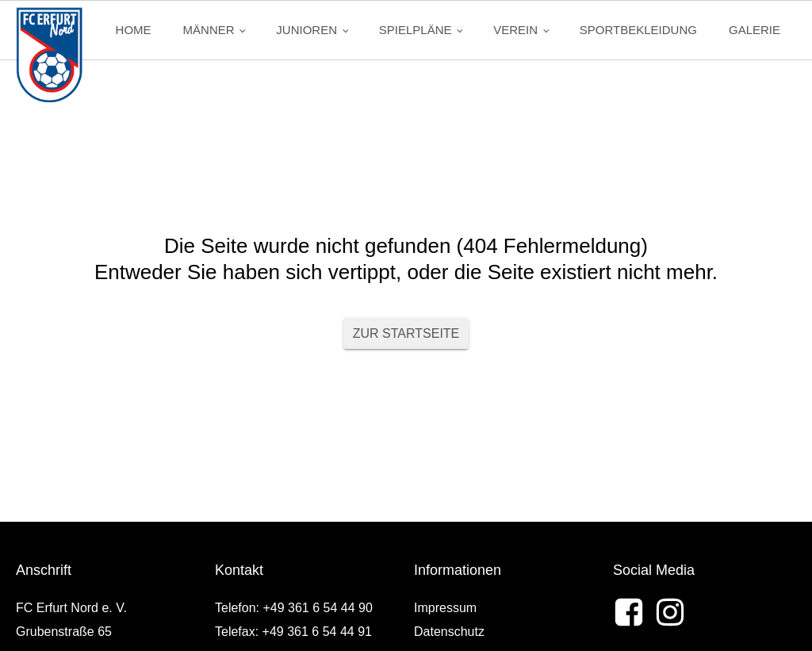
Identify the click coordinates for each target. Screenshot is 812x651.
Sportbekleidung (638, 30)
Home (134, 30)
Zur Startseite (406, 333)
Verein (515, 30)
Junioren (306, 30)
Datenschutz (449, 632)
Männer (209, 30)
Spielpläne (416, 30)
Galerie (755, 30)
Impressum (445, 608)
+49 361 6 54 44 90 (317, 608)
